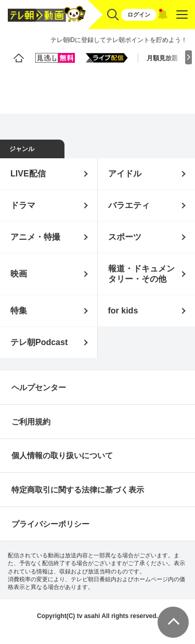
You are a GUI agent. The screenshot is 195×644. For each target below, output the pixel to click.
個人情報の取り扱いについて (62, 455)
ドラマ (23, 205)
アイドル (125, 174)
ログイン (139, 15)
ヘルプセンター (39, 387)
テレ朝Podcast (39, 342)
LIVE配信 (28, 174)
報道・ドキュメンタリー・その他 (141, 274)
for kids (123, 311)
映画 (19, 274)
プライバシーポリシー (50, 524)
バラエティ (129, 205)
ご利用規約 (31, 422)
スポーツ (125, 237)
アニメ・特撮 (35, 237)
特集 (19, 311)
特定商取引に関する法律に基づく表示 (78, 490)
